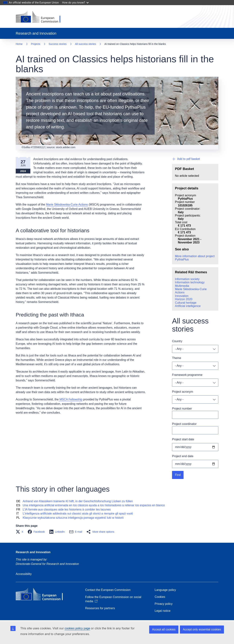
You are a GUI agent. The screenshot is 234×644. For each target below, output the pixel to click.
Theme (177, 358)
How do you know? (76, 2)
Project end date (183, 456)
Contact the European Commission (108, 590)
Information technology (190, 282)
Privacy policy (164, 604)
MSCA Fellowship (71, 399)
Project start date (183, 439)
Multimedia (182, 286)
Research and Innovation (33, 552)
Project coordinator (184, 424)
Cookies (160, 597)
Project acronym (183, 392)
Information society (187, 279)
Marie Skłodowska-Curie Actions (67, 205)
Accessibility (24, 574)
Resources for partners (100, 608)
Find (178, 475)
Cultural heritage (186, 303)
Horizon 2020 (184, 299)
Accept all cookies (164, 629)
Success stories (58, 44)
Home (19, 44)
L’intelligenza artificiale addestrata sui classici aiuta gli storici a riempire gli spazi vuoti (78, 513)
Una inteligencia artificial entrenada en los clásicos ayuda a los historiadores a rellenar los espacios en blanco (94, 505)
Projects (36, 44)
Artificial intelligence (188, 306)
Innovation (182, 296)
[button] (21, 532)
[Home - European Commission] (41, 17)
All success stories (85, 44)
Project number (182, 409)
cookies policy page (77, 628)
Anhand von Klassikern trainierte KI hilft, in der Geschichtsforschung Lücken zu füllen (78, 501)
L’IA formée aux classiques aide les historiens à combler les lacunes (67, 509)
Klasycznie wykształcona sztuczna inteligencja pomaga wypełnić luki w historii (73, 518)
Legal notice (163, 611)
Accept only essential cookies (202, 629)
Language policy (165, 590)
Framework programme (187, 375)
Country (177, 341)
